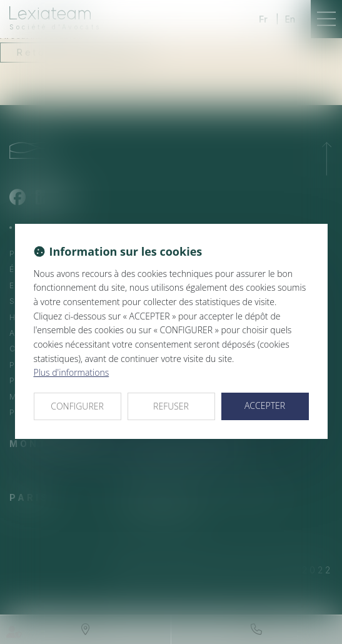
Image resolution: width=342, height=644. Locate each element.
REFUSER (171, 406)
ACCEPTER (265, 405)
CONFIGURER (77, 406)
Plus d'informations (72, 372)
